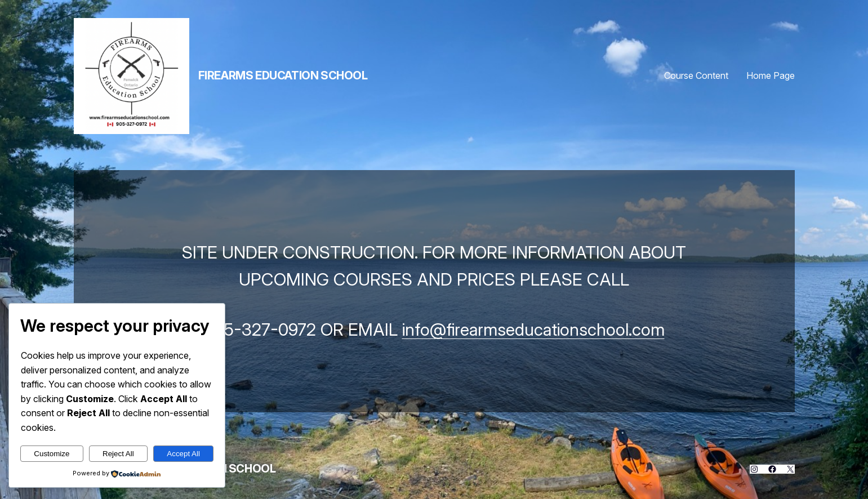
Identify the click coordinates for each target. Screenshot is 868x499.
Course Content (696, 75)
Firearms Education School (283, 75)
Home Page (771, 75)
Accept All (183, 454)
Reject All (118, 454)
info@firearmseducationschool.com (533, 329)
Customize (52, 454)
